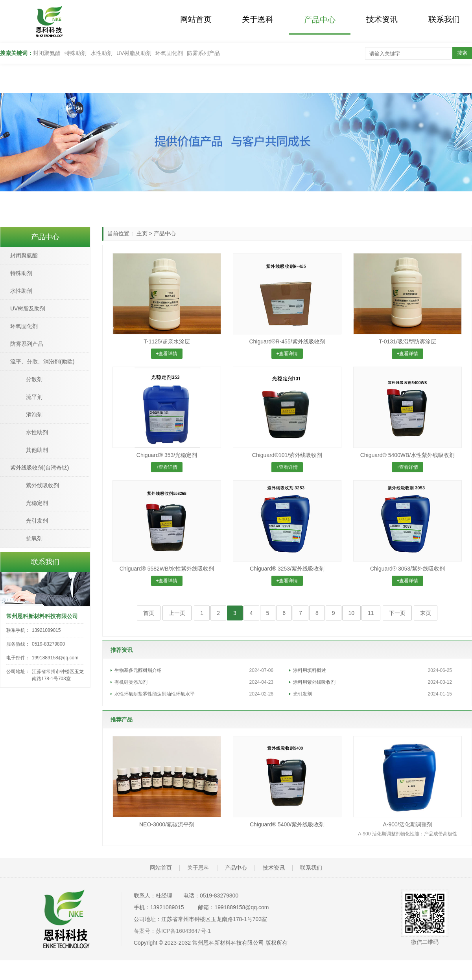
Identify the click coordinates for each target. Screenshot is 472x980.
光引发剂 (302, 694)
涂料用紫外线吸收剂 (314, 682)
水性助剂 (101, 53)
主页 (142, 233)
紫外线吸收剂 (42, 485)
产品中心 (315, 20)
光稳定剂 (37, 503)
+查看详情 (167, 354)
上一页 (177, 613)
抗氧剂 (34, 538)
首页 (149, 613)
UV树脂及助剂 (134, 53)
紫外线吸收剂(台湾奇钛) (40, 468)
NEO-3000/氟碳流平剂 (167, 824)
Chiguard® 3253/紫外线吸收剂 (287, 569)
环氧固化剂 (169, 53)
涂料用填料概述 (310, 670)
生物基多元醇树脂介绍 (138, 670)
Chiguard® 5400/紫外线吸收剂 (287, 824)
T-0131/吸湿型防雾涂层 (407, 341)
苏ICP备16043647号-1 (183, 931)
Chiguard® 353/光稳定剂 (167, 455)
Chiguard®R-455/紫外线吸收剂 (287, 341)
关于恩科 (254, 19)
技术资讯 (376, 19)
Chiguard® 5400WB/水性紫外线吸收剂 (408, 455)
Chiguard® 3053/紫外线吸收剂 (407, 569)
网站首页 (195, 19)
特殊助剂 (76, 53)
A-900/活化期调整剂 (407, 824)
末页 (426, 613)
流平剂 (34, 397)
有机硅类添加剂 (131, 682)
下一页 (397, 613)
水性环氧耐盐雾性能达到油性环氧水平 (155, 694)
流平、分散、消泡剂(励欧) (42, 362)
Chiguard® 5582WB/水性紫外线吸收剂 (167, 569)
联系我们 (436, 19)
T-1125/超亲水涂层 (167, 341)
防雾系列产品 (203, 53)
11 (371, 613)
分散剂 (34, 379)
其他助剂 (37, 450)
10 (352, 613)
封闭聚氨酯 (47, 53)
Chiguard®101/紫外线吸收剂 (287, 455)
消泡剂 (34, 415)
